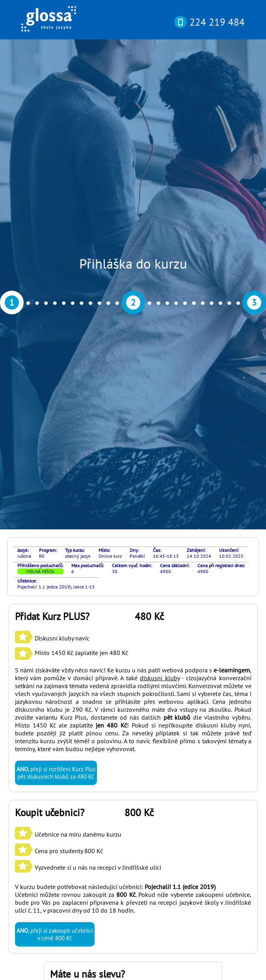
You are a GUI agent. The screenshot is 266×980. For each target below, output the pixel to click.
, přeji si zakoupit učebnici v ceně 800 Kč (55, 586)
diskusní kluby (160, 330)
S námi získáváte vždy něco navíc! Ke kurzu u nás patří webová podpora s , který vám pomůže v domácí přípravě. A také (133, 326)
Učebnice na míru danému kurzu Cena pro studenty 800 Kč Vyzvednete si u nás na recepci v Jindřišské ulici (88, 503)
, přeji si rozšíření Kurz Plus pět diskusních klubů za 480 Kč (56, 425)
